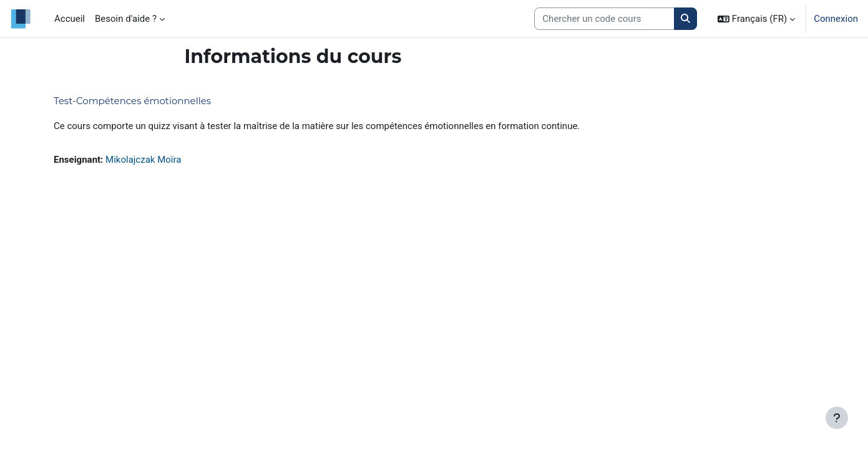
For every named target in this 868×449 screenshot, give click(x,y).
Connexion (836, 19)
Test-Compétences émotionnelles (132, 101)
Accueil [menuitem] (70, 19)
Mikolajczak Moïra (143, 160)
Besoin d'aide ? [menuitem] (126, 19)
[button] (756, 19)
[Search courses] (604, 19)
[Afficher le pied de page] (837, 418)
